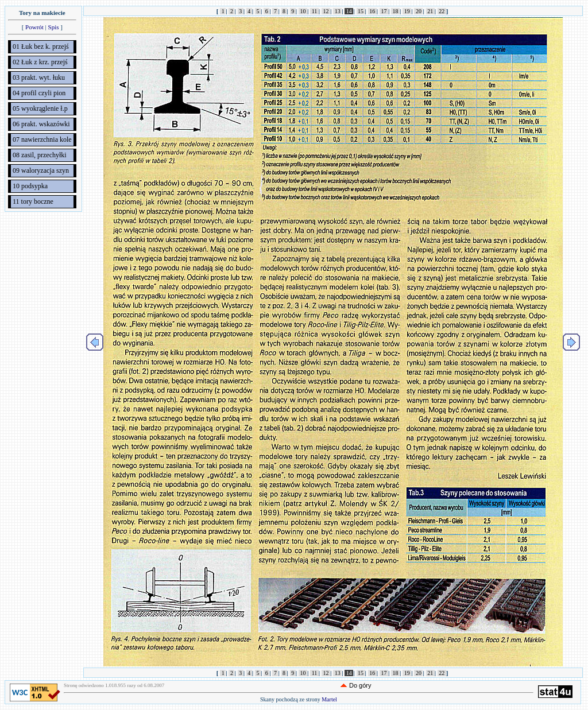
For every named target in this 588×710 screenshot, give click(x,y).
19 (407, 11)
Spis (54, 27)
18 (395, 11)
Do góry (360, 685)
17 (384, 11)
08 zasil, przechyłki (40, 155)
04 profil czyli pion (39, 93)
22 (442, 11)
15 (361, 11)
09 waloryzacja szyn (41, 170)
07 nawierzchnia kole (42, 139)
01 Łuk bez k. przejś (41, 46)
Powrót (34, 27)
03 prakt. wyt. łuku (39, 77)
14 (349, 11)
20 (418, 11)
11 (314, 11)
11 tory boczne (33, 201)
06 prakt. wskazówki (41, 124)
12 (326, 11)
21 (430, 11)
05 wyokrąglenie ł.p (40, 108)
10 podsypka (30, 186)
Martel (329, 699)
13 (337, 11)
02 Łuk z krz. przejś (40, 62)
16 (372, 11)
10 (303, 11)
